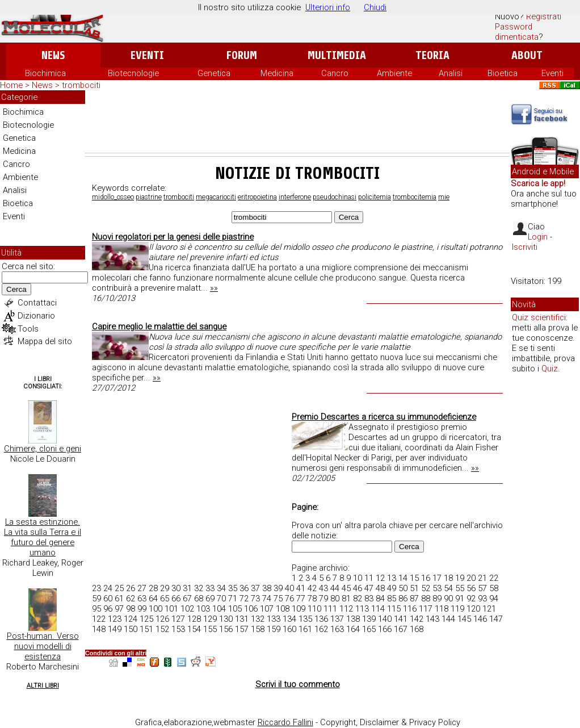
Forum (241, 55)
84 (380, 599)
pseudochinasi (335, 197)
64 (153, 599)
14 (403, 578)
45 (346, 588)
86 (403, 599)
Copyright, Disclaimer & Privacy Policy (390, 722)
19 (460, 578)
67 (187, 599)
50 (403, 588)
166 (385, 629)
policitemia (375, 197)
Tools (28, 329)
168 (417, 629)
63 (142, 599)
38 (267, 588)
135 (305, 619)
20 (471, 578)
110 (314, 609)
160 (289, 629)
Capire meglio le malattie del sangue (159, 327)
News (53, 55)
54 (448, 588)
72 (244, 599)
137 (337, 619)
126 (162, 619)
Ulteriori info (328, 7)
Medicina (277, 73)
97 (119, 609)
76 (289, 599)
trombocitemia (415, 197)
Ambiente (394, 73)
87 (414, 599)
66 (176, 599)
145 (464, 619)
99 (142, 609)
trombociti (179, 197)
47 (369, 588)
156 (226, 629)
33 (210, 588)
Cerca (16, 289)
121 (489, 609)
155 (210, 629)
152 (162, 629)
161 (305, 629)
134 (289, 619)
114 (378, 609)
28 (153, 588)
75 (278, 599)
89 (437, 599)
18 (448, 578)
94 (494, 599)
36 (244, 588)
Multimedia (337, 55)
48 (380, 588)
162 (321, 629)
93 (482, 599)
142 (417, 619)
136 (321, 619)
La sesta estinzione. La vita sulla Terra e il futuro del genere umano (43, 537)
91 (460, 599)
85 (392, 599)
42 (312, 588)
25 (119, 588)
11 (369, 578)
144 (448, 619)
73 (255, 599)
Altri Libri (43, 686)
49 (392, 588)
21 (482, 578)
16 (426, 578)
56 (471, 588)
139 (369, 619)
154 (194, 629)
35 (233, 588)
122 (99, 619)
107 (267, 609)
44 (335, 588)
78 (312, 599)
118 (442, 609)
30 (176, 588)
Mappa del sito (45, 341)
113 (362, 609)
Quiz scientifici (539, 317)
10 (358, 578)
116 (410, 609)
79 (323, 599)
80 (335, 599)
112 (346, 609)
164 (353, 629)
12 (380, 578)
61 (119, 599)
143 (432, 619)
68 (199, 599)
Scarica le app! (538, 183)
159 (274, 629)
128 (194, 619)
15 (414, 578)
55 (460, 588)
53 (437, 588)
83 (369, 599)
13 (392, 578)
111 (330, 609)
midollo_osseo (113, 197)
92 (471, 599)
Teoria (432, 55)
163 (337, 629)
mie (444, 197)
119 (457, 609)
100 (155, 609)
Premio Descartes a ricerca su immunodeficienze (384, 417)
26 (131, 588)
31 (187, 588)
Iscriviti (525, 247)
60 (108, 599)
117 (426, 609)
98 (131, 609)
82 (358, 599)
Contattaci (37, 303)
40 (289, 588)
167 (401, 629)
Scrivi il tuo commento (298, 684)
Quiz (550, 369)
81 (346, 599)
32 (199, 588)
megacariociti (216, 197)
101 (171, 609)
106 (251, 609)
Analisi (451, 73)
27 (142, 588)
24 (108, 588)
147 (496, 619)
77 (301, 599)
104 (219, 609)
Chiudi (375, 7)
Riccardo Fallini (285, 722)
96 (108, 609)
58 (494, 588)
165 (369, 629)
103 (203, 609)
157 (242, 629)
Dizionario (36, 316)
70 (221, 599)
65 (165, 599)
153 (178, 629)
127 (178, 619)
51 (414, 588)
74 (267, 599)
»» (214, 288)
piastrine (149, 197)
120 (473, 609)
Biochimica (45, 73)
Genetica (214, 73)
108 (283, 609)
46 (358, 588)
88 (426, 599)
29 (165, 588)
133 (274, 619)
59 (96, 599)
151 (146, 629)
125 (146, 619)
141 (401, 619)
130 (226, 619)
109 (299, 609)
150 (131, 629)
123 (115, 619)
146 (480, 619)
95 (96, 609)
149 (115, 629)
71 (233, 599)
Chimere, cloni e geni (43, 449)
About (527, 55)
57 (482, 588)
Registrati (544, 16)
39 (278, 588)
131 (242, 619)
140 (385, 619)
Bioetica (503, 73)
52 (426, 588)
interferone (295, 197)
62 (131, 599)
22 (494, 578)
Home (11, 85)
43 (323, 588)
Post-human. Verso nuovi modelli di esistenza (43, 646)
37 (255, 588)
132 (258, 619)
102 (187, 609)
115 (394, 609)
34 (221, 588)
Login (538, 237)
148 (99, 629)
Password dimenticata (517, 32)
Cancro (335, 73)
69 (210, 599)
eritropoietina (257, 197)
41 (301, 588)
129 (210, 619)
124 (131, 619)
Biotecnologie (133, 73)
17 (437, 578)
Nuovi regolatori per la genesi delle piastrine (173, 237)
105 (235, 609)
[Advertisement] (297, 122)
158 (258, 629)
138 (353, 619)
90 (448, 599)
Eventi (147, 55)
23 (96, 588)
